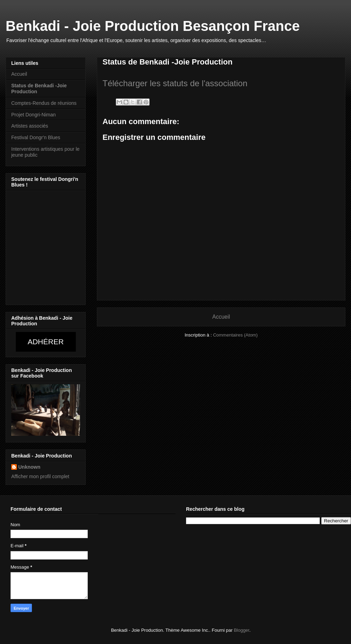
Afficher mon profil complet (40, 476)
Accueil (221, 317)
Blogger (241, 630)
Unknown (29, 467)
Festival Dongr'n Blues (36, 137)
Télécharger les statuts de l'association (175, 83)
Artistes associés (30, 126)
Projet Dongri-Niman (34, 115)
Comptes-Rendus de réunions (44, 103)
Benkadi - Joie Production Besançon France (153, 26)
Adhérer (46, 342)
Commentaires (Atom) (235, 335)
